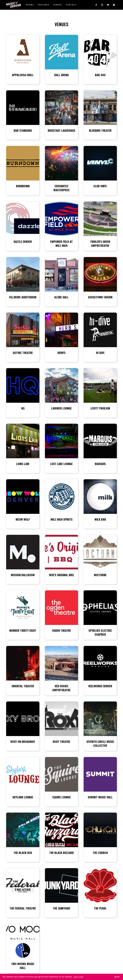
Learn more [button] (78, 977)
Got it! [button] (117, 977)
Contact (71, 5)
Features (44, 5)
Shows (30, 5)
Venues (58, 5)
